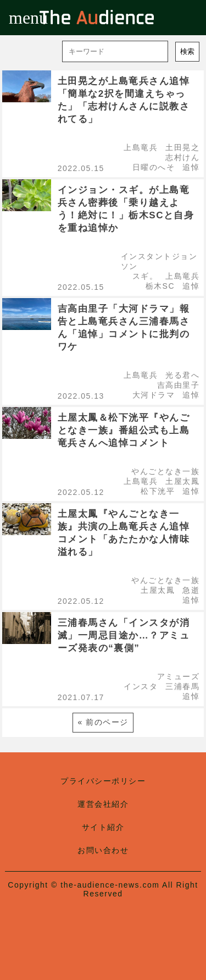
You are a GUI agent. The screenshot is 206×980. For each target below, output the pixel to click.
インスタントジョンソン (159, 261)
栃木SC (160, 286)
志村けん (182, 157)
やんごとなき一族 (165, 471)
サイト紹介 (103, 827)
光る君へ (182, 375)
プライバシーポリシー (103, 781)
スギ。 (145, 276)
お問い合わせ (103, 850)
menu (18, 18)
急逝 (191, 590)
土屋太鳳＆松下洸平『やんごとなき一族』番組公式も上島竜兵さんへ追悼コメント (124, 430)
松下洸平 (158, 491)
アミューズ (179, 676)
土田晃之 (182, 147)
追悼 (191, 167)
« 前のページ (103, 722)
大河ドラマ (154, 395)
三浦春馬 (182, 686)
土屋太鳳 (182, 481)
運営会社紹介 (103, 804)
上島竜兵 (141, 147)
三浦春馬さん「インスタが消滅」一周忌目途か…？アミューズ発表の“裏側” (124, 635)
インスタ (141, 686)
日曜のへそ (154, 167)
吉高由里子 (179, 385)
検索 (187, 51)
